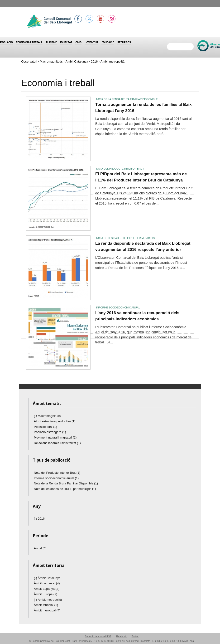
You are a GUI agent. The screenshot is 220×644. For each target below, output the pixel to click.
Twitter (135, 637)
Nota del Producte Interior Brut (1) (57, 473)
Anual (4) (40, 548)
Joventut (91, 42)
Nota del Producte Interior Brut (120, 169)
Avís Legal (189, 641)
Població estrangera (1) (50, 432)
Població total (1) (46, 427)
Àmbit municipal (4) (47, 610)
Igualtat (66, 42)
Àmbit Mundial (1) (46, 605)
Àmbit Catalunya (77, 61)
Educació (108, 42)
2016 (94, 61)
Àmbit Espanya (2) (47, 589)
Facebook (121, 637)
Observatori (29, 61)
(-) (36, 416)
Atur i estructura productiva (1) (55, 421)
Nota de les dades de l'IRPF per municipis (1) (65, 489)
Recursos (124, 42)
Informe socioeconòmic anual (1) (56, 478)
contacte (146, 641)
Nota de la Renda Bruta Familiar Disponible (127, 99)
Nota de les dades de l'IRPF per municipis (125, 238)
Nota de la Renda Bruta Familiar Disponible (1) (66, 483)
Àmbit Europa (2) (46, 594)
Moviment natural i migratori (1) (55, 437)
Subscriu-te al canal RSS (98, 637)
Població (6, 42)
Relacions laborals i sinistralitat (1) (57, 443)
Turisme (51, 42)
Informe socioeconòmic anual (118, 307)
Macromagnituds (51, 61)
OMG (78, 42)
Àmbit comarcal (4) (47, 583)
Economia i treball (29, 42)
